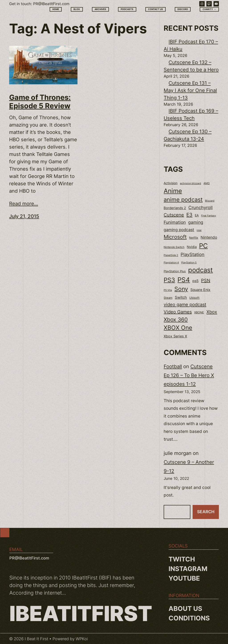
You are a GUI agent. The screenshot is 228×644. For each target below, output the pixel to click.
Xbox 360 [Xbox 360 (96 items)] (176, 319)
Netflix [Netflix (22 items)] (194, 238)
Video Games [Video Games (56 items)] (178, 312)
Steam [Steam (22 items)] (168, 298)
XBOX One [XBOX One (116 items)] (178, 328)
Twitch (182, 559)
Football (173, 366)
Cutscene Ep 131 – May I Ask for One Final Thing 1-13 (190, 90)
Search (206, 512)
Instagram (188, 569)
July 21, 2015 (24, 216)
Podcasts (127, 9)
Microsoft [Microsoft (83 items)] (175, 237)
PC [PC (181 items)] (203, 246)
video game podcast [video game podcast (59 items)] (185, 304)
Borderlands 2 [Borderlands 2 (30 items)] (175, 208)
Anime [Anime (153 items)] (173, 191)
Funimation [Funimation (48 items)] (175, 222)
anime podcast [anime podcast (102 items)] (183, 200)
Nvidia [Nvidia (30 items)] (192, 247)
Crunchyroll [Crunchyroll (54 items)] (201, 208)
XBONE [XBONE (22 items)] (199, 312)
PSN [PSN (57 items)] (206, 281)
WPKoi (82, 639)
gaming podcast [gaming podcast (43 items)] (179, 230)
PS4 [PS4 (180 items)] (184, 280)
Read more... (24, 204)
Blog (77, 9)
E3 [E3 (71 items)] (189, 215)
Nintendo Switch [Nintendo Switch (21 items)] (174, 247)
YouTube (184, 578)
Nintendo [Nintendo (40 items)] (209, 237)
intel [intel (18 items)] (199, 230)
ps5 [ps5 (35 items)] (195, 281)
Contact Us (156, 9)
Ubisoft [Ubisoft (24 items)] (194, 298)
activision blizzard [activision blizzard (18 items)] (190, 183)
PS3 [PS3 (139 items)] (169, 280)
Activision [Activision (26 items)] (171, 183)
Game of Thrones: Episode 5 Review (40, 102)
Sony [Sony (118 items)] (181, 289)
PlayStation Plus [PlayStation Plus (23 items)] (175, 271)
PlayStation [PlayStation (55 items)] (192, 254)
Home (56, 9)
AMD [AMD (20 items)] (207, 183)
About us (185, 609)
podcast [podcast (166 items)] (201, 270)
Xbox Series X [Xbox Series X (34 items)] (175, 336)
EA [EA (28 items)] (197, 215)
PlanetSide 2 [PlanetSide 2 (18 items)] (171, 255)
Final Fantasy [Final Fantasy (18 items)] (209, 216)
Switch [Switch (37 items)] (181, 297)
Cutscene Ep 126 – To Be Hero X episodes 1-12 (189, 375)
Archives (100, 9)
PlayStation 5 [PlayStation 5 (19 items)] (189, 262)
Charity (209, 9)
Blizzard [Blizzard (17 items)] (210, 201)
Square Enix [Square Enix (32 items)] (200, 290)
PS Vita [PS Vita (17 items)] (168, 290)
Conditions (189, 618)
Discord (183, 9)
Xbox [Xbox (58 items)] (212, 312)
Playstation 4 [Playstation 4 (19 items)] (171, 262)
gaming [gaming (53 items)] (196, 222)
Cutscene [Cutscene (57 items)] (174, 215)
